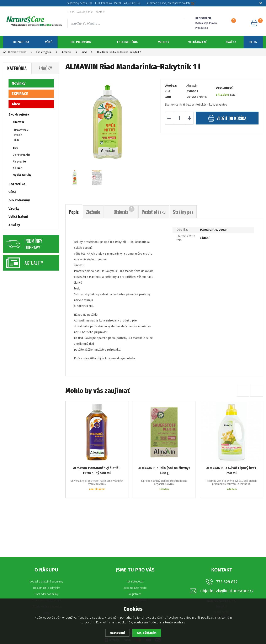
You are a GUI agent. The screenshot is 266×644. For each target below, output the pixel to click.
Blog (253, 42)
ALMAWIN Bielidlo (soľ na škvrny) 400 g (164, 470)
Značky (231, 42)
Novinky (18, 83)
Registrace (135, 594)
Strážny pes (183, 212)
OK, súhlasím (147, 633)
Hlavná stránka (15, 52)
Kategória (17, 68)
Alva (15, 148)
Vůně (49, 42)
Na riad (18, 168)
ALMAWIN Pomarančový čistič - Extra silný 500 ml (97, 470)
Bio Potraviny (81, 42)
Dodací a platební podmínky (46, 582)
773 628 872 (227, 582)
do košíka (227, 118)
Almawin (192, 86)
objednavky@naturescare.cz (227, 591)
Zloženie (93, 212)
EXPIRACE (20, 94)
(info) (233, 95)
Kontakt (100, 12)
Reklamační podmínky (46, 588)
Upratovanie (21, 130)
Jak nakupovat (135, 582)
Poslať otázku (154, 212)
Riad (17, 140)
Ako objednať (85, 12)
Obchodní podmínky (46, 594)
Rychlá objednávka (206, 23)
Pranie (18, 135)
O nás (71, 12)
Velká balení (197, 42)
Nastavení (117, 633)
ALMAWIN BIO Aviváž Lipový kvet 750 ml (231, 470)
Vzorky (164, 42)
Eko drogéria (127, 42)
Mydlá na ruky (22, 175)
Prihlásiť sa (202, 28)
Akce (16, 104)
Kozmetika (21, 42)
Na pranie (19, 162)
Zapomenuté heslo (135, 588)
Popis (74, 212)
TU (193, 3)
